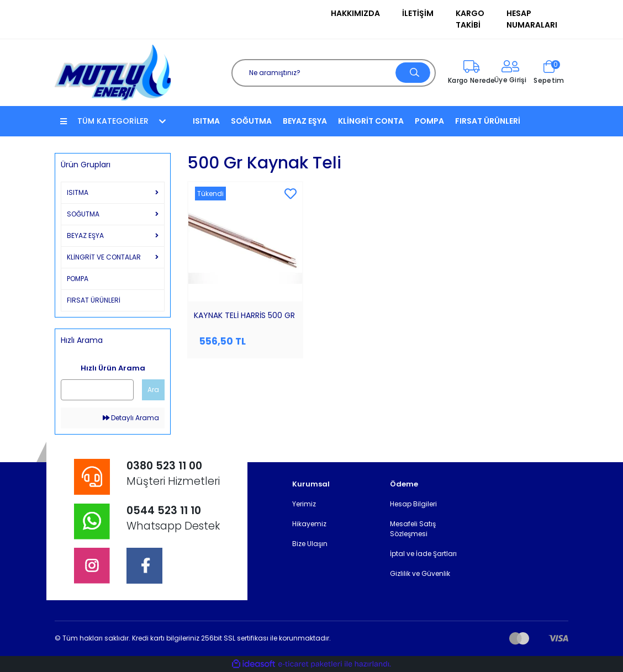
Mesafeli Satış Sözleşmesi (413, 529)
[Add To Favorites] (291, 194)
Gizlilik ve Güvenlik (420, 573)
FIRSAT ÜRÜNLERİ (488, 121)
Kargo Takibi (470, 19)
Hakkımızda (355, 13)
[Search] (334, 73)
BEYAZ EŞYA (305, 121)
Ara (153, 390)
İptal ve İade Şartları (423, 554)
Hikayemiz (309, 524)
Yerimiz (304, 504)
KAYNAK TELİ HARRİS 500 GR (244, 315)
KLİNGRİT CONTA (371, 121)
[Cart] (549, 73)
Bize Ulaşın (310, 544)
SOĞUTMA (251, 121)
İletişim (418, 13)
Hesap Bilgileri (413, 504)
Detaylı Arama (131, 418)
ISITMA (206, 121)
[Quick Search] (97, 390)
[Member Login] (510, 73)
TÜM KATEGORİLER (113, 121)
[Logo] (113, 72)
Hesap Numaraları (532, 19)
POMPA (429, 121)
